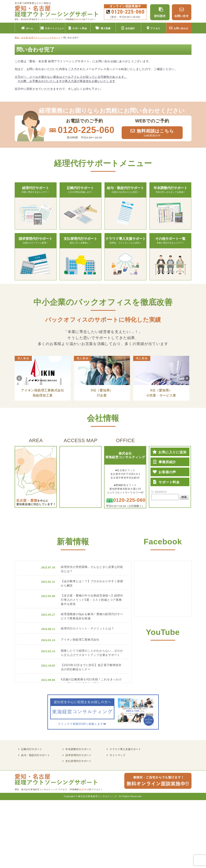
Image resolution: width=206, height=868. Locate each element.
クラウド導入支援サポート (125, 749)
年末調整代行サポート (79, 749)
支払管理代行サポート (79, 761)
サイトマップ (117, 755)
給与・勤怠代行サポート (36, 755)
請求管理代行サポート (79, 755)
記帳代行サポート (32, 749)
